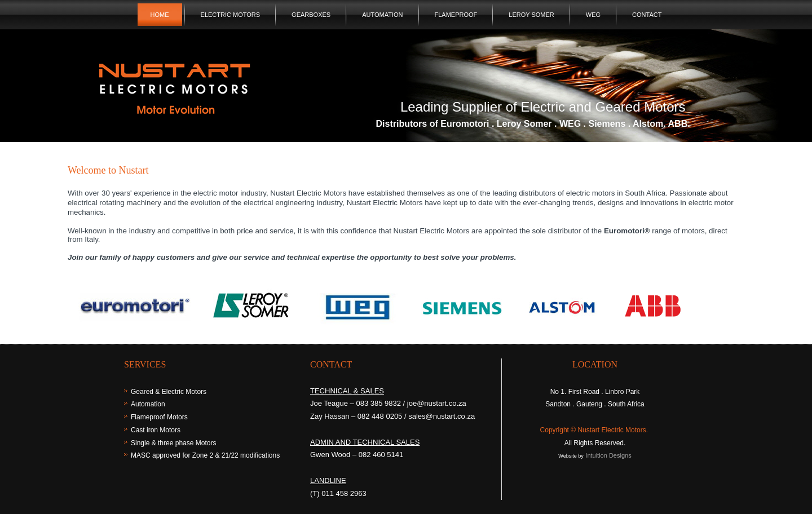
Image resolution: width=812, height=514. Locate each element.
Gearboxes (311, 15)
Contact (647, 15)
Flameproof (456, 15)
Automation (382, 15)
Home (160, 15)
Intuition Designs (608, 455)
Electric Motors (231, 15)
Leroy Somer (531, 15)
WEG (593, 15)
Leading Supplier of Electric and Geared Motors (543, 107)
